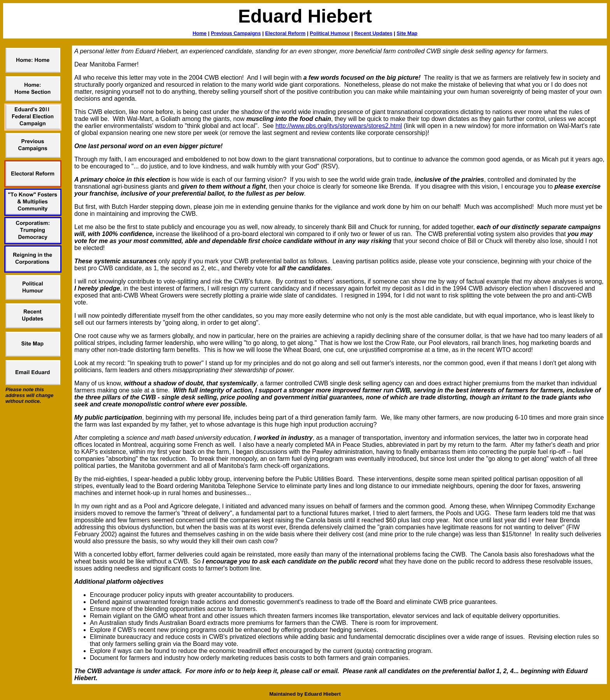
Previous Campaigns (236, 33)
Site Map (407, 33)
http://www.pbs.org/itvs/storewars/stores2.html (339, 126)
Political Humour (330, 33)
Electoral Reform (285, 33)
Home (200, 33)
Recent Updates (373, 33)
